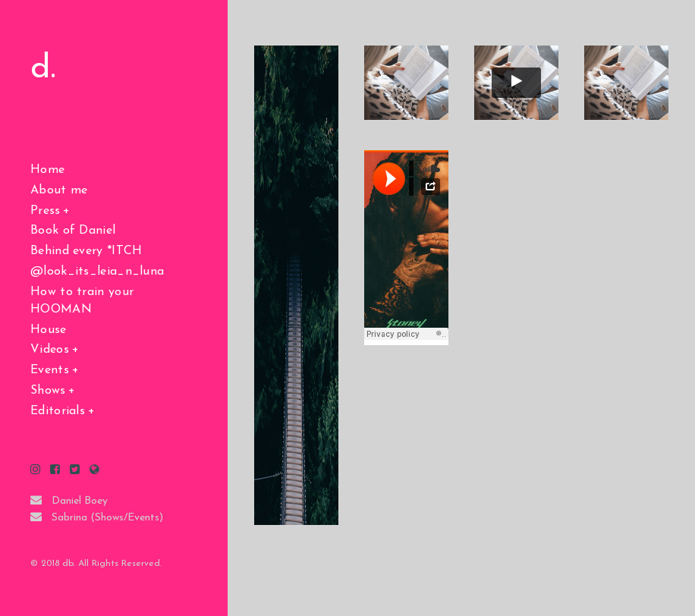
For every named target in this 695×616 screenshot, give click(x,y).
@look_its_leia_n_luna (97, 272)
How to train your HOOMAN (82, 301)
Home (47, 170)
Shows (48, 391)
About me (59, 190)
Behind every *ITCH (86, 251)
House (49, 330)
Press (46, 211)
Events (50, 370)
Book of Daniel (73, 231)
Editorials (58, 411)
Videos (50, 350)
